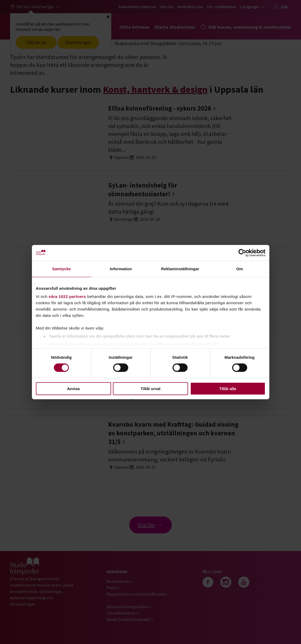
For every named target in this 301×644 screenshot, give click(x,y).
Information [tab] (121, 269)
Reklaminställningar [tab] (180, 269)
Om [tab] (239, 269)
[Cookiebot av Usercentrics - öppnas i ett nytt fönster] (242, 253)
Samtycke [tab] (62, 269)
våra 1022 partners (68, 296)
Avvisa (73, 389)
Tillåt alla (228, 389)
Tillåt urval (150, 389)
